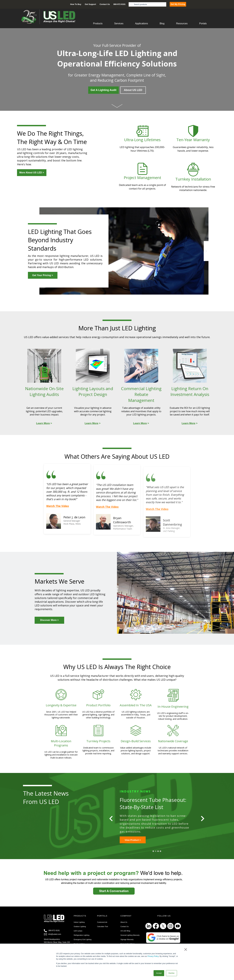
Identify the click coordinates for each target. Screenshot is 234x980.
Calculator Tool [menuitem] (103, 930)
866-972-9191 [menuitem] (119, 4)
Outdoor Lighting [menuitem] (80, 930)
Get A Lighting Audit (103, 90)
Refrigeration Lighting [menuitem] (82, 939)
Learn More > (132, 844)
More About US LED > (32, 173)
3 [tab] (158, 855)
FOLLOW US (164, 920)
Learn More (43, 423)
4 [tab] (160, 855)
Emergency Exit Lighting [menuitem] (83, 943)
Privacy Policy (153, 956)
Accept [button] (159, 973)
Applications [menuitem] (141, 23)
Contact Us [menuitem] (105, 4)
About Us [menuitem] (124, 926)
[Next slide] (202, 821)
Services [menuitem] (119, 23)
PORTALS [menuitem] (102, 920)
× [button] (186, 949)
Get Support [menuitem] (90, 4)
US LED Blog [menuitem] (125, 935)
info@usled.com (55, 938)
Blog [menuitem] (162, 23)
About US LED (133, 90)
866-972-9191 (54, 934)
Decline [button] (171, 973)
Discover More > (49, 620)
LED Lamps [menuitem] (78, 935)
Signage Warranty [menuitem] (127, 943)
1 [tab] (153, 855)
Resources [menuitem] (182, 23)
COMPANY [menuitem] (126, 920)
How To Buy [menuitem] (76, 4)
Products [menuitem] (98, 23)
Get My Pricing (178, 4)
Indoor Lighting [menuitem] (79, 926)
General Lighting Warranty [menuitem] (130, 939)
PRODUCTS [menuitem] (80, 920)
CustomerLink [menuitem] (102, 926)
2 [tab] (156, 855)
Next (206, 251)
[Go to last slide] (111, 821)
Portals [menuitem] (203, 23)
